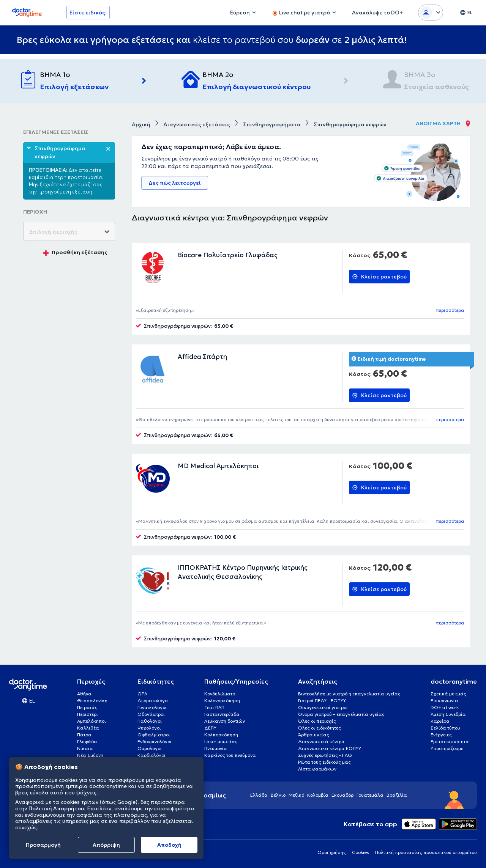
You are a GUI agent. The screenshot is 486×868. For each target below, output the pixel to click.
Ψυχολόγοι (149, 728)
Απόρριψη (106, 845)
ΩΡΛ (142, 694)
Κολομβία (318, 795)
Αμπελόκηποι (92, 721)
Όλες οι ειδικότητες (320, 728)
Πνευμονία (216, 748)
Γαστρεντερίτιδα (222, 714)
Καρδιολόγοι (151, 755)
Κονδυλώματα (220, 694)
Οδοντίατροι (151, 714)
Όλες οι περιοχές (317, 721)
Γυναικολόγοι (152, 707)
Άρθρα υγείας (314, 735)
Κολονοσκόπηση (222, 701)
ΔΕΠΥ (210, 728)
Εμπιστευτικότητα (450, 741)
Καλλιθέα (88, 728)
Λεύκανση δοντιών (225, 721)
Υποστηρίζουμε (447, 748)
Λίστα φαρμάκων (317, 769)
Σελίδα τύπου (445, 728)
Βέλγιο (278, 795)
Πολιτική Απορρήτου (56, 808)
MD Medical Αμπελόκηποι (218, 466)
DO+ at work (445, 707)
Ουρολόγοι (150, 748)
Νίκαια (85, 748)
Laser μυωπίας (221, 741)
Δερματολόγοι (153, 701)
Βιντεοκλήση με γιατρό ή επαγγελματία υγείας (349, 694)
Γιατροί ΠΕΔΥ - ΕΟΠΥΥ (322, 701)
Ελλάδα (259, 795)
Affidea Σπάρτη (202, 357)
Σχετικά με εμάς (448, 694)
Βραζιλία (397, 795)
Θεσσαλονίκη (92, 701)
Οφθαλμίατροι (154, 735)
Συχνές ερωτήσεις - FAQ (325, 755)
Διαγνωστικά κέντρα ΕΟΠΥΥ (330, 748)
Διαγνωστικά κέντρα (321, 741)
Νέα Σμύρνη (90, 755)
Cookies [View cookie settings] (361, 852)
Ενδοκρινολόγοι (155, 741)
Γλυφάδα (87, 741)
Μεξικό (296, 795)
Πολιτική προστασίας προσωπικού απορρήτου (426, 852)
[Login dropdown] (431, 13)
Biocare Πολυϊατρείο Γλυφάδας (228, 255)
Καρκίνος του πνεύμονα (230, 755)
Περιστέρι (88, 714)
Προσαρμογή (43, 845)
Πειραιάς (87, 707)
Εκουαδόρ (342, 795)
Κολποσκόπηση (221, 735)
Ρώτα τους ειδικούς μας (324, 762)
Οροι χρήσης (332, 852)
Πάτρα (84, 735)
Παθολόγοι (150, 721)
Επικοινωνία (444, 701)
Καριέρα (440, 721)
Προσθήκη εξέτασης (75, 252)
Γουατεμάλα (370, 795)
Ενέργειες (441, 735)
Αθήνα (84, 694)
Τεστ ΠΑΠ (214, 707)
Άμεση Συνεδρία (448, 714)
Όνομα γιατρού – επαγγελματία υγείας (341, 714)
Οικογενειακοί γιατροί (323, 707)
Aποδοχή (169, 845)
